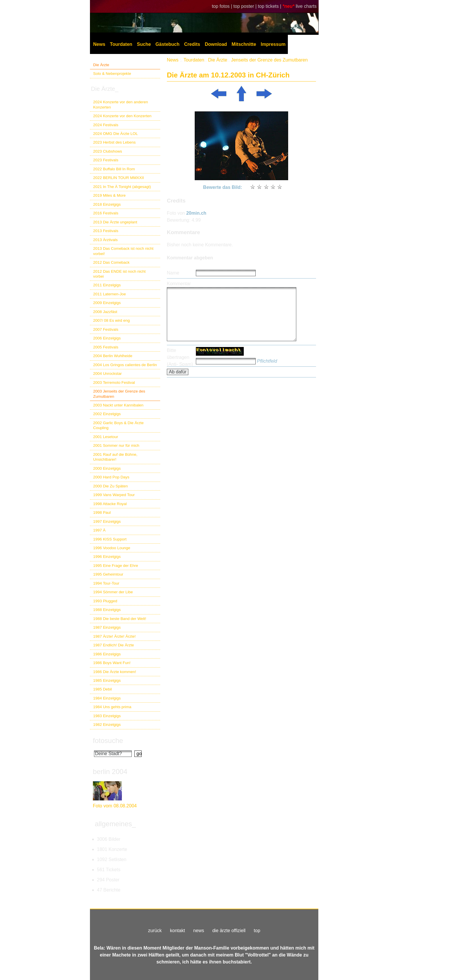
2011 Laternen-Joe (110, 294)
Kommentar (179, 284)
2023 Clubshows (108, 151)
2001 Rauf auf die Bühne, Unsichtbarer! (115, 457)
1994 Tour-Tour (106, 583)
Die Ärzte (101, 65)
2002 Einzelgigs (107, 414)
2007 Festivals (106, 329)
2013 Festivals (106, 231)
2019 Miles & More (109, 195)
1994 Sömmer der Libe (113, 592)
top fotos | (223, 6)
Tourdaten (121, 44)
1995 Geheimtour (108, 574)
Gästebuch (168, 44)
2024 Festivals (106, 125)
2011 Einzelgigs (107, 285)
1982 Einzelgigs (107, 725)
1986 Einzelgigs (107, 654)
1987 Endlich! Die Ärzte (113, 645)
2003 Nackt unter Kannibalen (118, 405)
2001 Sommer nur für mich (116, 445)
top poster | (245, 6)
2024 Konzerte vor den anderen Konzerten (121, 104)
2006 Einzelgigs (107, 338)
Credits (192, 44)
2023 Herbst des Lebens (114, 142)
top (257, 931)
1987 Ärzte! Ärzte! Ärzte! (114, 636)
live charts (306, 6)
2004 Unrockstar (108, 374)
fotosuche (108, 741)
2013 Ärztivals (105, 240)
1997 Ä (99, 530)
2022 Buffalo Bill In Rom (114, 169)
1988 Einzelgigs (107, 610)
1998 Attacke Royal (110, 504)
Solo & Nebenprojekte (112, 74)
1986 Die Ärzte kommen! (115, 672)
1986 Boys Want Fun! (112, 663)
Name (173, 273)
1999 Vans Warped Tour (114, 495)
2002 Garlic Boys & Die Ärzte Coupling (118, 425)
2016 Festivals (106, 213)
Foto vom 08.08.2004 (115, 806)
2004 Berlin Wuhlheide (113, 356)
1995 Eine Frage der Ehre (116, 566)
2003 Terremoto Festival (114, 383)
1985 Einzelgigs (107, 680)
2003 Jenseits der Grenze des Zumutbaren (119, 394)
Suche (144, 44)
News (99, 44)
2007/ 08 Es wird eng (111, 320)
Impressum (273, 44)
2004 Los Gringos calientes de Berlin (125, 365)
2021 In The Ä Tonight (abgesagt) (122, 187)
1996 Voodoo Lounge (112, 548)
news (199, 931)
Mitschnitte (244, 44)
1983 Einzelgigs (107, 716)
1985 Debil (102, 689)
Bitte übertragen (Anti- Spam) (180, 357)
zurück (155, 931)
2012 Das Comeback (111, 262)
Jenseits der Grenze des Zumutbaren (269, 60)
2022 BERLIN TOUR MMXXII (119, 178)
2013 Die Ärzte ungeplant (115, 222)
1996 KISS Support (110, 539)
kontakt (178, 931)
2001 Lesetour (106, 437)
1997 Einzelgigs (107, 521)
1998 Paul (102, 512)
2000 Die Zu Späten (111, 486)
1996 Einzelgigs (107, 557)
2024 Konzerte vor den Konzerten (122, 116)
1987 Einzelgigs (107, 627)
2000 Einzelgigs (107, 468)
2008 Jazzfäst (105, 312)
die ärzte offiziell (229, 931)
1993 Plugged (105, 601)
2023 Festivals (106, 160)
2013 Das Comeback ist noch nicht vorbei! (123, 251)
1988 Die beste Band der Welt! (120, 619)
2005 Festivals (106, 347)
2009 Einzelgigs (107, 303)
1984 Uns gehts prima (112, 707)
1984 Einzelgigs (107, 698)
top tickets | (270, 6)
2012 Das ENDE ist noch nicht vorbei (119, 274)
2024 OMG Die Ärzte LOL (115, 134)
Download (216, 44)
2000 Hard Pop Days (111, 477)
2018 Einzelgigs (107, 204)
